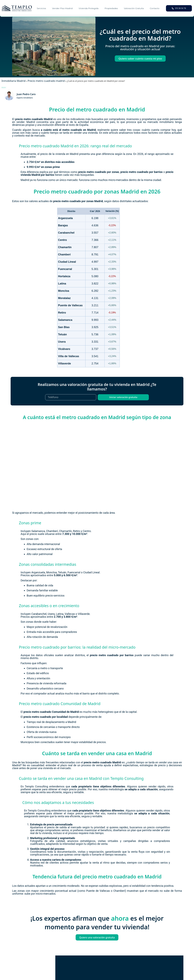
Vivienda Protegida (89, 8)
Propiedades (111, 8)
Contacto (155, 8)
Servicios (41, 8)
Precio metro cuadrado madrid (46, 81)
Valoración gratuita (134, 8)
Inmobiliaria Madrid (13, 81)
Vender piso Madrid (62, 8)
